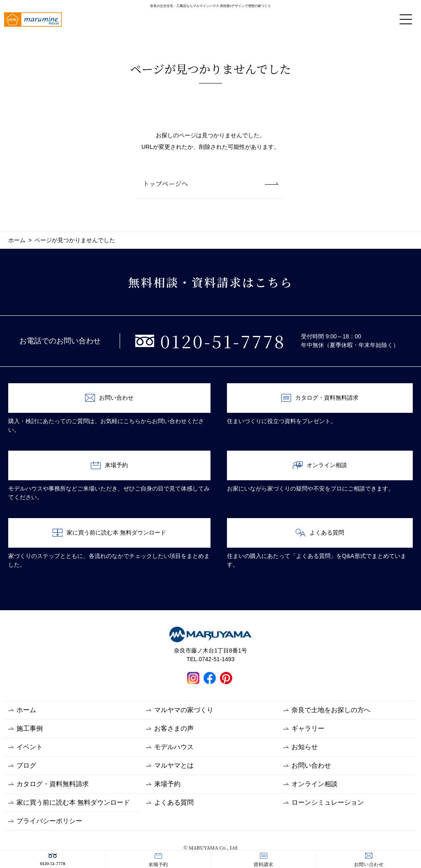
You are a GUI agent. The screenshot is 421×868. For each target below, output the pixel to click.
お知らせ (305, 747)
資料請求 (263, 860)
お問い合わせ (368, 860)
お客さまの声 (174, 728)
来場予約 (158, 860)
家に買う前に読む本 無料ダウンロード (109, 533)
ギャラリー (308, 728)
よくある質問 (320, 533)
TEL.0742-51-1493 (211, 659)
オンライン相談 (320, 465)
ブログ (26, 765)
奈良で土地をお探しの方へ (331, 710)
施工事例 (30, 728)
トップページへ (165, 184)
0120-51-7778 (52, 860)
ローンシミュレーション (328, 802)
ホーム (26, 710)
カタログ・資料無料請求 (320, 398)
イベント (30, 747)
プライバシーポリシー (49, 821)
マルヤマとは (174, 765)
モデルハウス (174, 747)
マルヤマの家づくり (184, 710)
